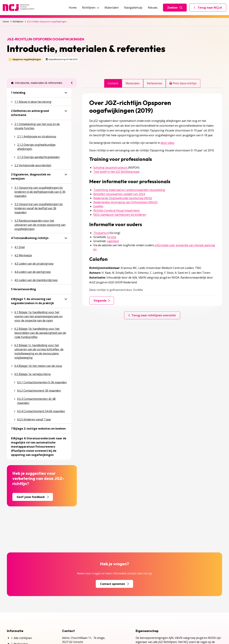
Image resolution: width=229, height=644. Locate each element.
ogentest (113, 241)
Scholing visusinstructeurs (111, 168)
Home (73, 8)
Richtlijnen (91, 8)
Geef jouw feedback (33, 497)
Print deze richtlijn (183, 83)
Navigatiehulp (133, 8)
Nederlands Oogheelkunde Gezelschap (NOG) (123, 198)
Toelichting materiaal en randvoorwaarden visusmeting (129, 190)
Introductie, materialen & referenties (37, 83)
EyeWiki (98, 206)
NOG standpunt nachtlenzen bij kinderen (120, 215)
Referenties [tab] (154, 83)
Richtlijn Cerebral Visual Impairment (116, 210)
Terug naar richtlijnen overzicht (152, 315)
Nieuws (153, 8)
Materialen (112, 8)
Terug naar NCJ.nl (210, 8)
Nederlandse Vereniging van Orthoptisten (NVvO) (125, 202)
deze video (168, 143)
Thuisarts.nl (101, 233)
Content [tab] (113, 83)
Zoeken (175, 8)
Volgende (102, 301)
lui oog (112, 237)
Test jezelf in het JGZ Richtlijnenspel (116, 172)
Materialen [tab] (133, 83)
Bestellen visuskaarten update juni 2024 (119, 194)
